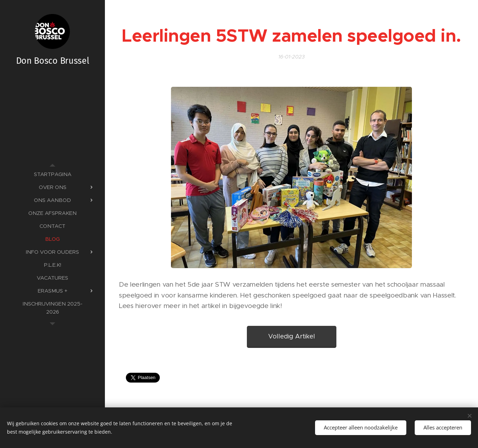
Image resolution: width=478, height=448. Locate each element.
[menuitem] (52, 174)
